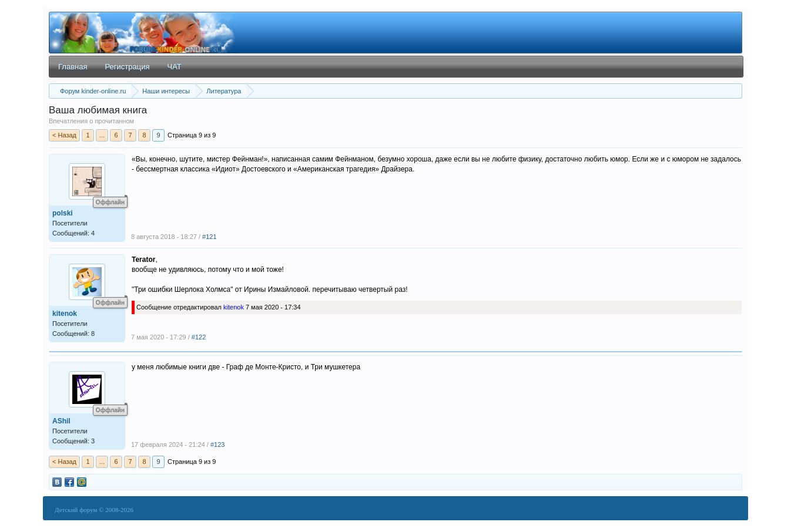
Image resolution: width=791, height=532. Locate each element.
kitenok (65, 314)
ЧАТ (174, 67)
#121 (209, 237)
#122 (199, 337)
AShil (61, 421)
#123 (217, 445)
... (102, 135)
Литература (224, 91)
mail (82, 482)
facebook (69, 482)
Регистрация (127, 67)
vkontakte (57, 482)
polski (63, 213)
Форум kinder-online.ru (93, 91)
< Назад (64, 135)
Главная (73, 67)
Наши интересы (166, 91)
